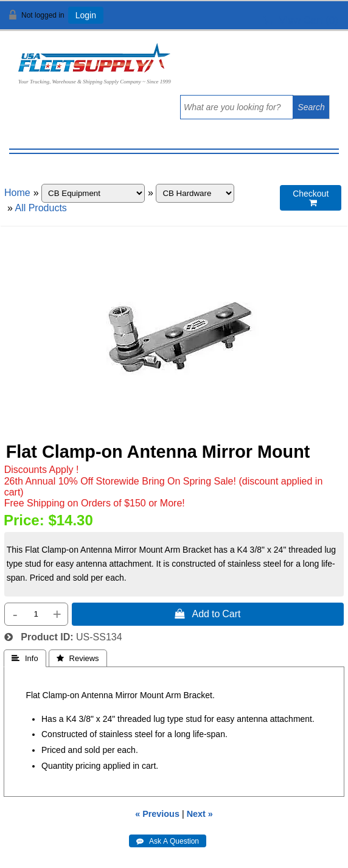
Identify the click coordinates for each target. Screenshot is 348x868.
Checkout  (311, 198)
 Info (25, 658)
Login (86, 15)
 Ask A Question (168, 841)
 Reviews (78, 658)
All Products (40, 208)
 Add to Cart (207, 614)
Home (17, 193)
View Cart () (301, 20)
